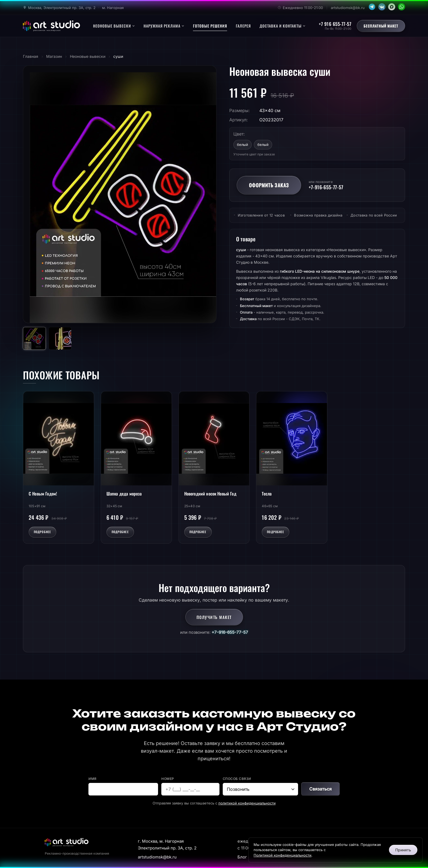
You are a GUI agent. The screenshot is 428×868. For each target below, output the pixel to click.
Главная (31, 56)
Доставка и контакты (283, 26)
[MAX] (392, 7)
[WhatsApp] (402, 7)
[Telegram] (372, 7)
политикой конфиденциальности (247, 803)
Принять (403, 850)
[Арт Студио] (67, 842)
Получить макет (214, 617)
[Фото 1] (34, 338)
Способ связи (237, 779)
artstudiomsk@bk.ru (348, 8)
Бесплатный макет (381, 26)
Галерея (243, 26)
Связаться (320, 789)
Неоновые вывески (114, 26)
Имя (93, 779)
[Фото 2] (60, 338)
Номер (168, 779)
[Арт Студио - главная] (51, 26)
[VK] (382, 7)
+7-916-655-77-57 (230, 632)
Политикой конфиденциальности (283, 855)
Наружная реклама (164, 26)
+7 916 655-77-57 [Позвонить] (335, 24)
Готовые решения (210, 26)
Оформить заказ (269, 185)
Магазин (54, 56)
